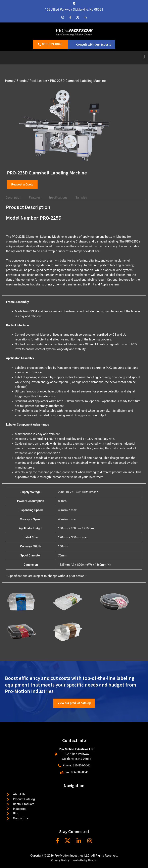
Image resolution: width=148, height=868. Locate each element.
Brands (21, 81)
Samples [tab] (81, 197)
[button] (144, 57)
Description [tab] (13, 197)
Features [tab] (35, 197)
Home (9, 81)
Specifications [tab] (58, 197)
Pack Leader (38, 81)
